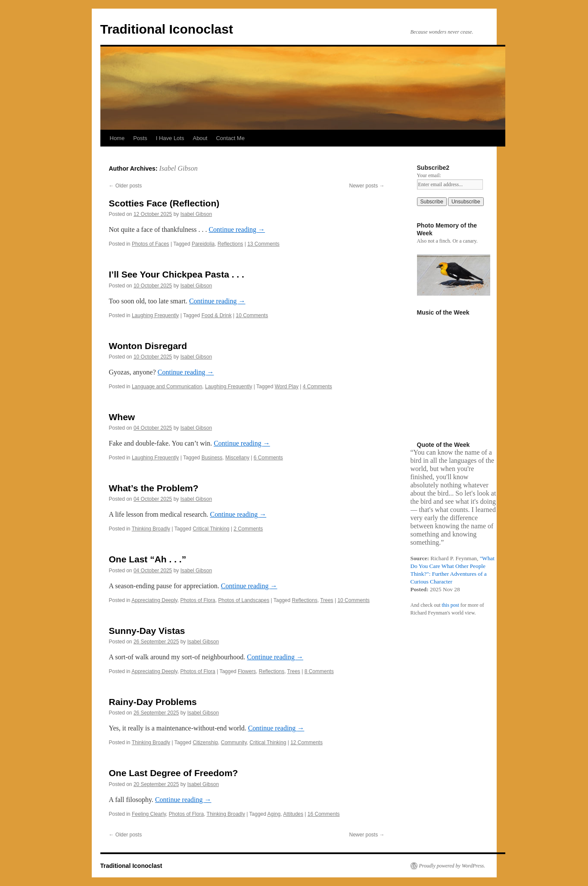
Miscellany (237, 458)
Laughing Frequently (155, 315)
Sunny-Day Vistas (147, 631)
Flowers (247, 671)
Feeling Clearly (149, 814)
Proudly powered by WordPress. (452, 866)
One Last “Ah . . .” (148, 559)
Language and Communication (167, 387)
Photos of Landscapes (244, 600)
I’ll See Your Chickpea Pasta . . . (177, 274)
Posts (140, 138)
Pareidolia (203, 244)
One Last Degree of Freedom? (174, 773)
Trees (327, 600)
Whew (122, 417)
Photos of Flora (198, 600)
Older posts (126, 186)
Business (212, 458)
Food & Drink (217, 315)
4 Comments (317, 387)
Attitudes (293, 814)
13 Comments (263, 244)
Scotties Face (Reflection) (164, 203)
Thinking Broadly (151, 529)
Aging (274, 814)
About (200, 138)
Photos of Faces (151, 244)
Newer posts (367, 186)
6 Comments (268, 458)
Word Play (287, 387)
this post (450, 605)
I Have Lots (170, 138)
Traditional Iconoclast (167, 29)
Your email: (429, 175)
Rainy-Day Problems (153, 702)
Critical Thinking (211, 529)
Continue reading (237, 229)
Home (117, 138)
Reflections (230, 244)
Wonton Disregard (148, 346)
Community (234, 742)
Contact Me (230, 138)
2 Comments (248, 529)
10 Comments (252, 315)
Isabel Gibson (178, 168)
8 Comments (319, 671)
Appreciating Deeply (154, 600)
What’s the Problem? (154, 488)
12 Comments (306, 742)
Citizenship (205, 742)
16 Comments (324, 814)
